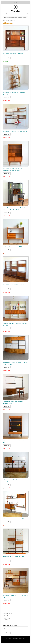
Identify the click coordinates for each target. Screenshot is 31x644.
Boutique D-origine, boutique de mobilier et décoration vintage (16, 9)
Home (4, 20)
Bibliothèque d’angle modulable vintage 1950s (15, 131)
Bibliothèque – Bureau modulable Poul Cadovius (15, 519)
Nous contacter (6, 612)
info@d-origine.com (16, 3)
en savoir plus (7, 58)
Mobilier (7, 20)
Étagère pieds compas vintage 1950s (12, 247)
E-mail (4, 628)
